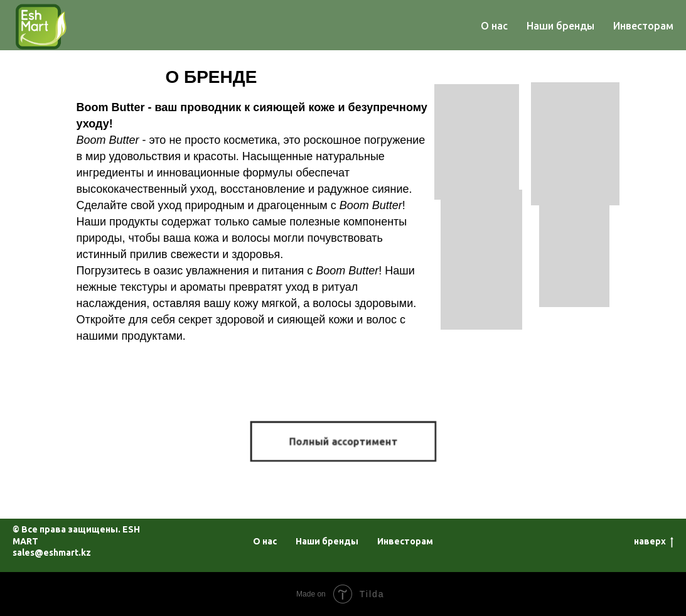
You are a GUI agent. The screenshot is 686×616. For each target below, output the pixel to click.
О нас (494, 26)
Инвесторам (643, 26)
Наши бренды (560, 26)
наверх (654, 542)
